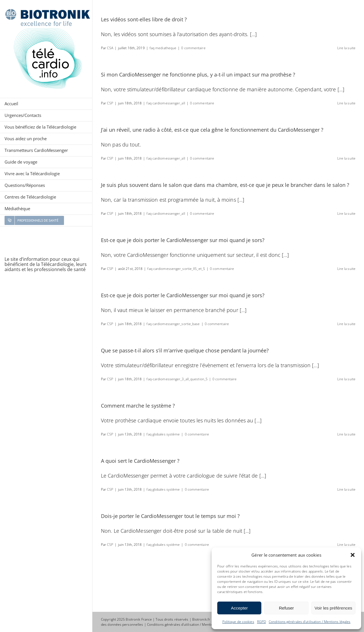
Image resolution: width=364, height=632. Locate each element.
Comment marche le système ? (138, 406)
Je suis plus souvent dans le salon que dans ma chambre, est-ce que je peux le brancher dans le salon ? (225, 185)
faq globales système (163, 434)
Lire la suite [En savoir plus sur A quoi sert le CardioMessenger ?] (346, 489)
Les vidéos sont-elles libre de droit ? (144, 19)
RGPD (261, 622)
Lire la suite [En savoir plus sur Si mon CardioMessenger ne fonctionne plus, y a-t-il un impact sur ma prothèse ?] (346, 103)
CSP (110, 103)
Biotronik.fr (201, 619)
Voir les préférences (333, 608)
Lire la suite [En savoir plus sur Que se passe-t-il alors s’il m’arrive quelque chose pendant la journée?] (346, 379)
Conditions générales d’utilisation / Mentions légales (310, 622)
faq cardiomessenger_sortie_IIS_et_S (176, 269)
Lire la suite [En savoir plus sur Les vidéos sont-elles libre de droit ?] (346, 48)
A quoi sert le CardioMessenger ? (140, 461)
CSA (110, 48)
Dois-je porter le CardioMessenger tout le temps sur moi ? (170, 516)
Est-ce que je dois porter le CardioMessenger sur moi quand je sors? (183, 240)
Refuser (287, 608)
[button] (353, 555)
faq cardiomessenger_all (166, 103)
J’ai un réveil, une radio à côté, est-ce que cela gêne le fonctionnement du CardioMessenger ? (212, 130)
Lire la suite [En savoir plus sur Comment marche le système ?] (346, 434)
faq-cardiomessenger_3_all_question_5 (177, 379)
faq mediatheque (163, 48)
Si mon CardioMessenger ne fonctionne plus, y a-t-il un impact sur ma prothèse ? (198, 75)
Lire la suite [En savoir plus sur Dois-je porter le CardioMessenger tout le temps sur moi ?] (346, 545)
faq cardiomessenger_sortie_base (173, 324)
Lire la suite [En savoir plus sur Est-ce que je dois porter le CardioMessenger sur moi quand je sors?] (346, 269)
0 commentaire (193, 48)
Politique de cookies (238, 622)
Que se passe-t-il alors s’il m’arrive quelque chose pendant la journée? (185, 350)
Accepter (239, 608)
